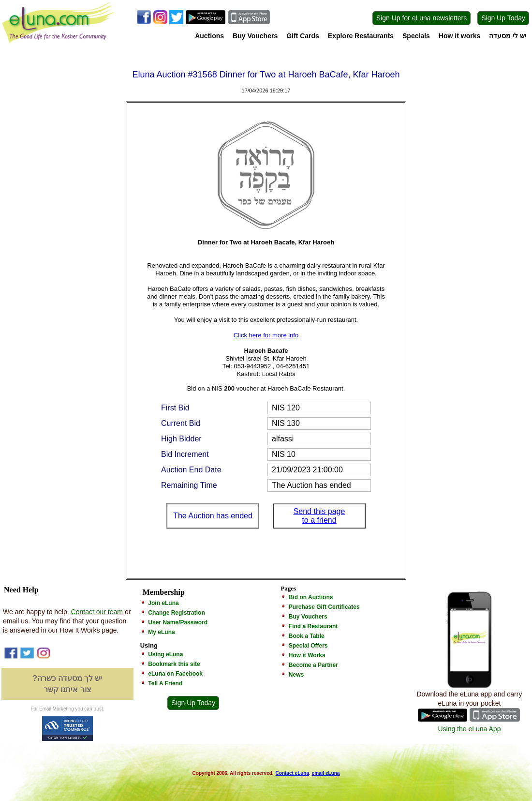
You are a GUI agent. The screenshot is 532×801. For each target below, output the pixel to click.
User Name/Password (178, 622)
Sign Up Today (503, 18)
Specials (416, 36)
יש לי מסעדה (508, 36)
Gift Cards (303, 36)
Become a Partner (313, 665)
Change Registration (176, 613)
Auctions (209, 36)
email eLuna (326, 773)
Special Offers (308, 646)
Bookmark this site (174, 664)
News (296, 675)
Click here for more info (266, 335)
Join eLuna (163, 603)
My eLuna (161, 632)
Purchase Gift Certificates (324, 607)
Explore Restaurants (361, 36)
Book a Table (307, 636)
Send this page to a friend (319, 516)
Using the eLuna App (469, 729)
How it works (459, 36)
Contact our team (97, 612)
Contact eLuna (292, 773)
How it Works (307, 655)
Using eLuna (165, 654)
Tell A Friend (165, 683)
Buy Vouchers (255, 36)
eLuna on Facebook (175, 674)
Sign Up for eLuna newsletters (422, 18)
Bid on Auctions (311, 597)
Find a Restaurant (313, 626)
